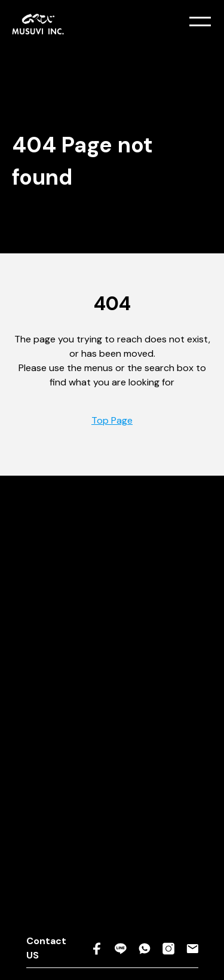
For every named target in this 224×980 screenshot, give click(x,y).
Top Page (112, 420)
